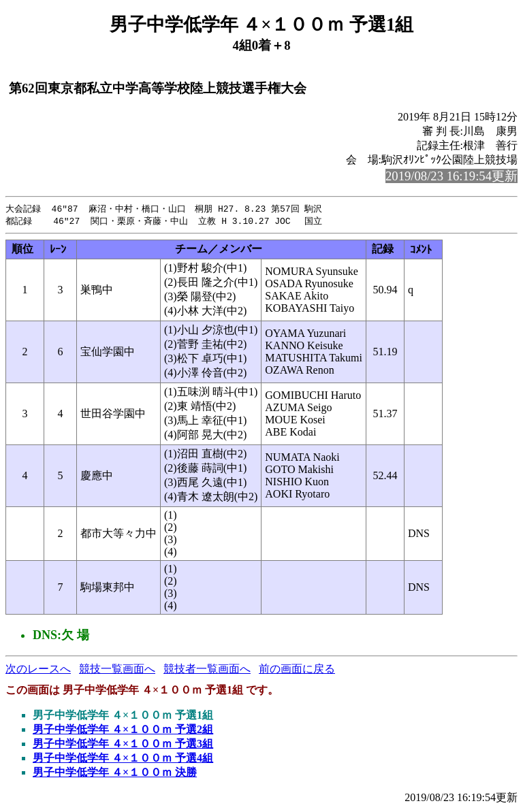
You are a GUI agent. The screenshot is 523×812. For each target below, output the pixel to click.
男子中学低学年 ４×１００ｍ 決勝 (115, 774)
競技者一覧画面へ (207, 670)
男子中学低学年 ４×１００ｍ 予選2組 (123, 731)
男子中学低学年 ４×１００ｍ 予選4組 (123, 759)
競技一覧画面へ (117, 670)
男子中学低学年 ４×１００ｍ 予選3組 (123, 745)
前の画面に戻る (297, 670)
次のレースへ (38, 670)
